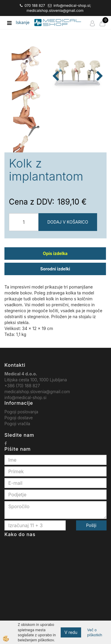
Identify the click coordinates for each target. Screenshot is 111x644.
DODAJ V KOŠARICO (68, 222)
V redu (71, 632)
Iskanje (23, 22)
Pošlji (91, 525)
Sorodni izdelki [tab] (55, 269)
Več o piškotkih (95, 632)
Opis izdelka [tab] (55, 253)
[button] (99, 76)
